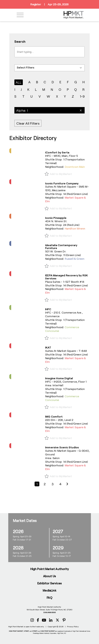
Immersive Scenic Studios (62, 447)
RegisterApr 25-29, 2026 (49, 4)
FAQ (49, 598)
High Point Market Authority (49, 569)
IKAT (48, 347)
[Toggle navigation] (20, 15)
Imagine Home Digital (59, 378)
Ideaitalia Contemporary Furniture (61, 247)
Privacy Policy (73, 626)
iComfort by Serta (57, 152)
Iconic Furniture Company (62, 183)
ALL (19, 82)
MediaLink (49, 590)
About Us (50, 576)
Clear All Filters (28, 123)
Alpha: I (22, 110)
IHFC (48, 309)
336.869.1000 (49, 612)
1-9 (82, 96)
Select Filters (26, 67)
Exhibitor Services (49, 583)
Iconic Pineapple (56, 218)
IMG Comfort (54, 416)
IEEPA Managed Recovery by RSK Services (66, 277)
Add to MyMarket (61, 174)
